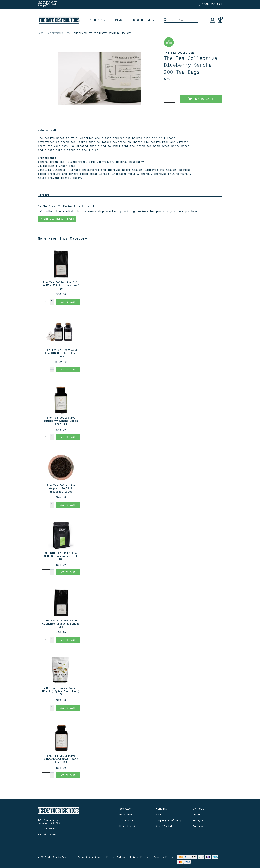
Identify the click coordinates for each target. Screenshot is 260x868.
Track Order (127, 820)
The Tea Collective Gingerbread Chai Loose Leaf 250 (61, 759)
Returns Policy (139, 857)
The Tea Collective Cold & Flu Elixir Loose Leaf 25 (61, 285)
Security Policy (164, 857)
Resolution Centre (130, 826)
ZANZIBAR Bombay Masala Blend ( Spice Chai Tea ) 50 (61, 691)
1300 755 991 (212, 4)
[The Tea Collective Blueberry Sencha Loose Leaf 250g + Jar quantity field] (46, 437)
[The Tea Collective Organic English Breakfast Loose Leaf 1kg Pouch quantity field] (46, 505)
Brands (118, 20)
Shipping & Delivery (169, 820)
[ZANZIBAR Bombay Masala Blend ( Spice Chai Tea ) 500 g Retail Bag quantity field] (46, 708)
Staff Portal (164, 826)
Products (96, 20)
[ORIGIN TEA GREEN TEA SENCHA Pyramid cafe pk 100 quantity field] (46, 572)
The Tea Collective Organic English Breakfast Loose (61, 488)
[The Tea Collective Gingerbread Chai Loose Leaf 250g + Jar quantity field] (46, 775)
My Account (126, 814)
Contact (197, 814)
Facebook (198, 826)
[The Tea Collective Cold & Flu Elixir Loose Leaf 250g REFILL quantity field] (46, 302)
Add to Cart (201, 99)
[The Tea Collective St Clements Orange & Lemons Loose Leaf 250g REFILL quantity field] (46, 640)
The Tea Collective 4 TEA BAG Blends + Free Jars (61, 353)
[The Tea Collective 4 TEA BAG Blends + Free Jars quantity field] (46, 370)
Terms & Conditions (89, 857)
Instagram (199, 820)
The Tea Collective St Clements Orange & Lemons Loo (61, 624)
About (159, 814)
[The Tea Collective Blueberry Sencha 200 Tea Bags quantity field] (169, 99)
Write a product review (57, 219)
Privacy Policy (116, 857)
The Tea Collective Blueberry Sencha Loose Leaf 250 (61, 421)
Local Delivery (143, 20)
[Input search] (181, 20)
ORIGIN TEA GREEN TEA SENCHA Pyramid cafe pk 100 (61, 556)
